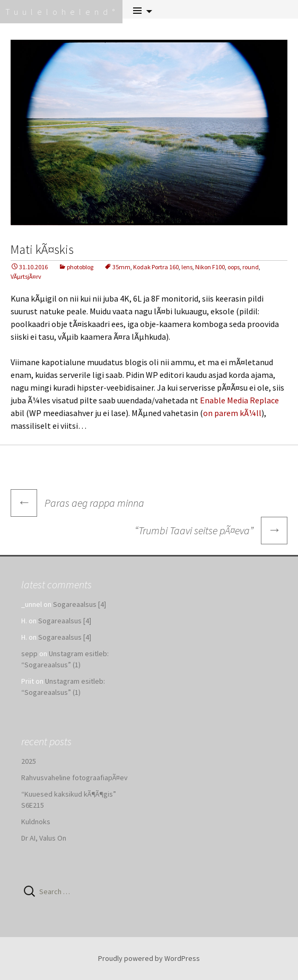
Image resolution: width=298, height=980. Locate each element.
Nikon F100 (210, 267)
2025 (29, 761)
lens (187, 267)
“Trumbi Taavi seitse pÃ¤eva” (211, 531)
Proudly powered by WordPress (149, 958)
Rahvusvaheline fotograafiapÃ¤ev (74, 778)
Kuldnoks (36, 822)
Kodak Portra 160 (156, 267)
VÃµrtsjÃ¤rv (26, 276)
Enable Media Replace (239, 400)
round (251, 267)
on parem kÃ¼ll (232, 413)
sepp (29, 654)
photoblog (80, 267)
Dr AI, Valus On (44, 838)
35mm (121, 267)
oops (234, 267)
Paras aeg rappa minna (77, 503)
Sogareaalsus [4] (80, 604)
